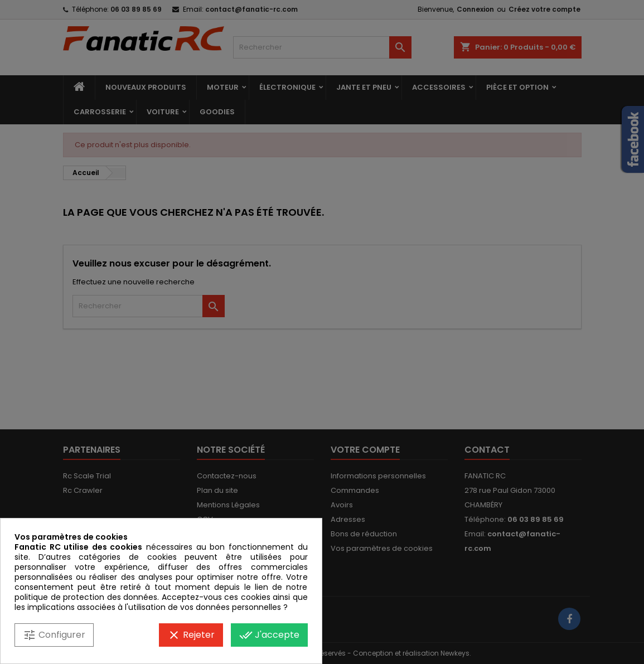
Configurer (54, 635)
